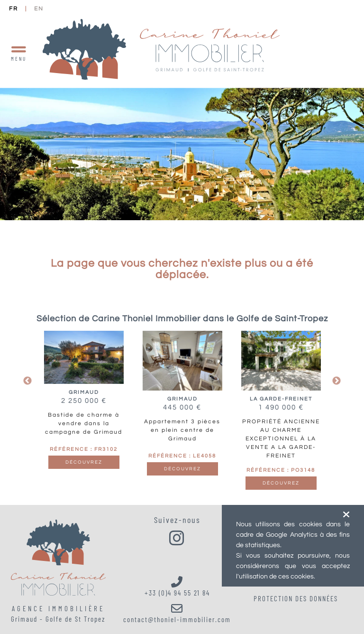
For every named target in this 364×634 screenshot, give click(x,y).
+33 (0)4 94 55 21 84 (177, 587)
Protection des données (296, 598)
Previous (27, 381)
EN (39, 9)
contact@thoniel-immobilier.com (177, 613)
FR (14, 9)
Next (337, 381)
